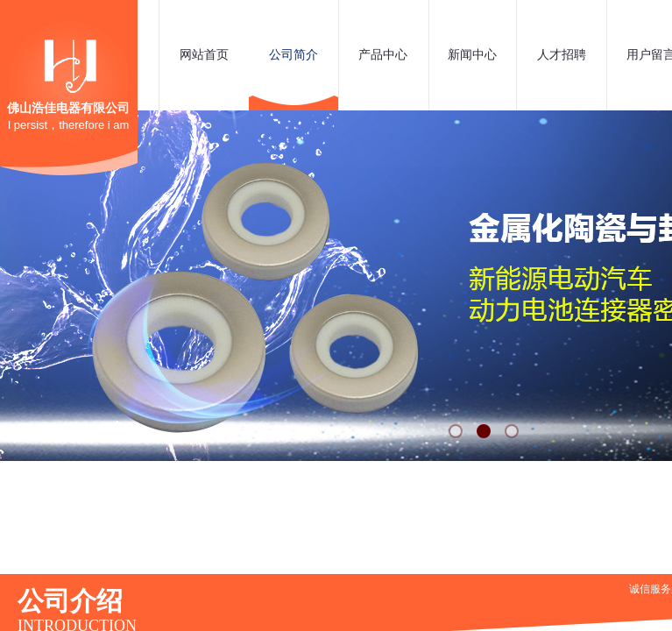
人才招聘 (562, 55)
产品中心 (383, 55)
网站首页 (204, 55)
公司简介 (294, 55)
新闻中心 (472, 55)
